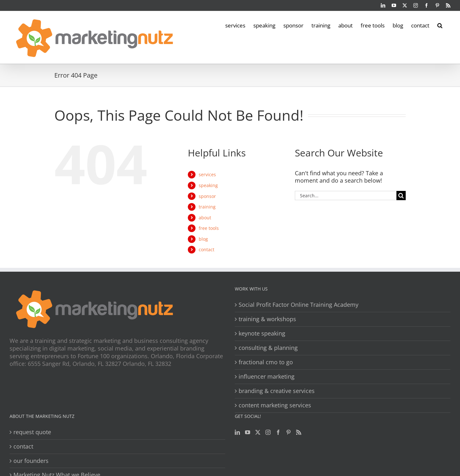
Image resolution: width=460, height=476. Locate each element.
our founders (31, 461)
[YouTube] (248, 432)
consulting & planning (268, 348)
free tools (209, 228)
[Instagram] (268, 432)
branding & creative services (277, 391)
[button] (440, 25)
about (205, 218)
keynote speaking (262, 333)
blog (203, 239)
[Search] (401, 196)
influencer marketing (267, 377)
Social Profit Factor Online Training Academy (299, 305)
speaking (208, 185)
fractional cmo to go (266, 362)
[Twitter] (258, 432)
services (207, 174)
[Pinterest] (288, 432)
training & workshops (267, 319)
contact (207, 249)
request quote (32, 432)
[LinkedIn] (237, 432)
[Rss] (299, 432)
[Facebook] (278, 432)
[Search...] (346, 196)
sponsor (207, 196)
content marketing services (275, 405)
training (207, 207)
